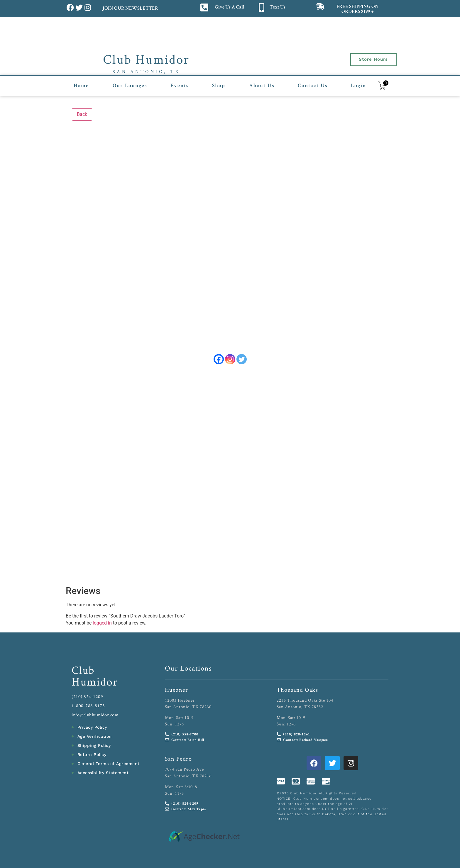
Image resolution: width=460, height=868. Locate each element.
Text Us (278, 7)
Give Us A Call (230, 7)
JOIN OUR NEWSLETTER (130, 9)
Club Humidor (146, 59)
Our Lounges (130, 86)
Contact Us (313, 86)
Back (82, 114)
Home (81, 86)
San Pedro (179, 757)
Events (180, 86)
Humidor (95, 679)
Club (83, 668)
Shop (219, 86)
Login (358, 86)
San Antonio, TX (147, 71)
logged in (102, 621)
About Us (262, 86)
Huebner (176, 688)
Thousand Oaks (297, 688)
